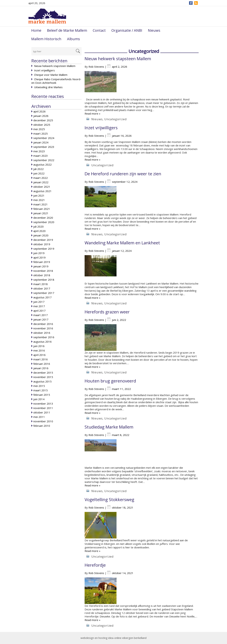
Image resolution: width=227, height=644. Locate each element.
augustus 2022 (42, 164)
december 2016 (43, 324)
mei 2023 (39, 151)
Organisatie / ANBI (127, 30)
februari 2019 (42, 262)
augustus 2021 (42, 191)
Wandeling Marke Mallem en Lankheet (122, 243)
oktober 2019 (42, 244)
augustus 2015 (42, 381)
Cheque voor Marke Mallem (51, 75)
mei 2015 (39, 386)
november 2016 (43, 328)
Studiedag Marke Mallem (109, 427)
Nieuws (154, 30)
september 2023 (44, 147)
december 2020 (43, 218)
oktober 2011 (42, 412)
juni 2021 (39, 195)
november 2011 (43, 408)
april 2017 (39, 311)
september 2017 (44, 293)
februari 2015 (42, 395)
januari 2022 (41, 182)
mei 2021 (39, 200)
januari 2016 (41, 368)
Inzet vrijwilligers (44, 70)
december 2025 (43, 120)
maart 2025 (41, 134)
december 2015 (43, 373)
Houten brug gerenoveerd (110, 381)
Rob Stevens (96, 67)
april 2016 (39, 355)
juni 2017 (39, 302)
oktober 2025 (42, 125)
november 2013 (43, 404)
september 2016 (44, 337)
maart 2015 (41, 390)
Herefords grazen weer (107, 312)
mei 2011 (39, 417)
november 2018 (43, 271)
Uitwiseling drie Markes (48, 87)
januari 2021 (41, 213)
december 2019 (43, 240)
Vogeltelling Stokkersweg (109, 499)
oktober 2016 (42, 333)
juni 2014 (39, 399)
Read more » (92, 114)
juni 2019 (39, 253)
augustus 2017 (42, 297)
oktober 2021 (42, 187)
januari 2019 (41, 266)
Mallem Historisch (46, 39)
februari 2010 (42, 426)
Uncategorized (115, 119)
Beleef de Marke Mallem (67, 30)
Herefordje (95, 565)
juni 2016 (39, 346)
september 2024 (44, 138)
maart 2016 (41, 359)
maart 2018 (41, 284)
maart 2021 (41, 204)
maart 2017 (41, 315)
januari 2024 (41, 142)
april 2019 (39, 257)
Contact (99, 30)
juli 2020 (38, 226)
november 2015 (43, 377)
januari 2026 (41, 116)
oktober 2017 (42, 288)
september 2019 (44, 249)
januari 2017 (41, 319)
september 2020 (44, 222)
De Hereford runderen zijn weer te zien (123, 174)
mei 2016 (39, 350)
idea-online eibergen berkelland (127, 638)
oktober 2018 (42, 275)
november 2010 (43, 421)
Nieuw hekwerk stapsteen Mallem (55, 66)
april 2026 (39, 111)
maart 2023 (41, 156)
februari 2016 (42, 364)
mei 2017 (39, 306)
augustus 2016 (42, 342)
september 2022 (44, 160)
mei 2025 (39, 129)
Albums (74, 39)
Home (36, 30)
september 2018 (44, 280)
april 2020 (39, 231)
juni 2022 (39, 173)
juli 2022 (38, 169)
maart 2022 (41, 178)
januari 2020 (41, 235)
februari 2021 (42, 209)
